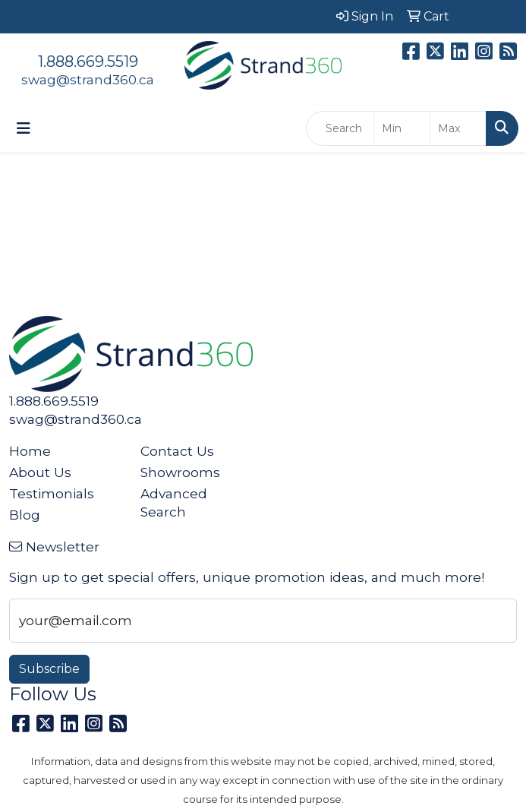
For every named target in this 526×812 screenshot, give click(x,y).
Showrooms (180, 472)
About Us (40, 472)
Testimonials (52, 493)
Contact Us (177, 451)
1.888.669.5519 (88, 62)
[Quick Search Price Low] (402, 128)
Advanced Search (174, 502)
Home (30, 451)
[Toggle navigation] (24, 128)
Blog (25, 515)
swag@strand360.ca (88, 79)
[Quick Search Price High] (458, 128)
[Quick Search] (340, 128)
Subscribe (49, 669)
